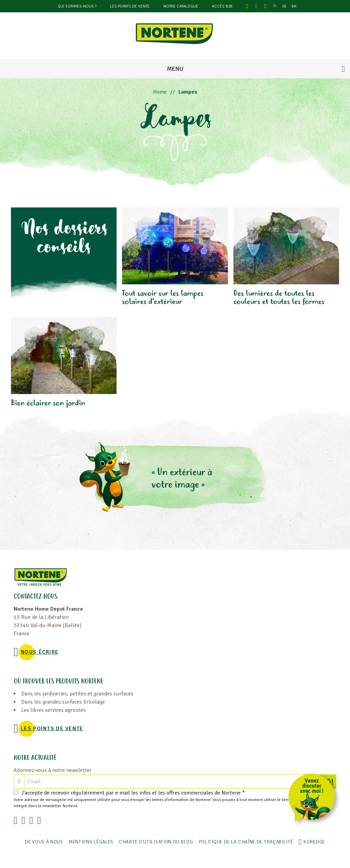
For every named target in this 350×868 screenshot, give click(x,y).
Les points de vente (130, 6)
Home (160, 92)
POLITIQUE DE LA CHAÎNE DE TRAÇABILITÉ (246, 842)
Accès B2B (222, 6)
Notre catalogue (181, 6)
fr (275, 6)
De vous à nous (44, 842)
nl (284, 6)
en (294, 6)
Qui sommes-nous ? (77, 6)
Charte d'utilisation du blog (156, 842)
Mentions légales (91, 842)
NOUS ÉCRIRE (40, 652)
